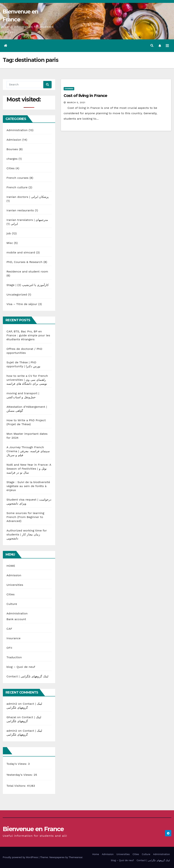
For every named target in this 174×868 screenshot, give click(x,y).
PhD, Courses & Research (24, 262)
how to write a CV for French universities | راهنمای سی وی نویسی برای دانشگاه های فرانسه (27, 380)
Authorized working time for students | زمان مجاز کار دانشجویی (27, 534)
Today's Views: (17, 764)
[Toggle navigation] (167, 46)
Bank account (16, 619)
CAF (9, 629)
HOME (11, 566)
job (9, 233)
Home (96, 854)
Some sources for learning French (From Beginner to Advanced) (25, 517)
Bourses (12, 149)
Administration (17, 130)
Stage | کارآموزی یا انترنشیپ (28, 285)
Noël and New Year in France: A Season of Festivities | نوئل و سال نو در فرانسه (29, 469)
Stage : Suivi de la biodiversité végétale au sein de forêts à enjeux (28, 486)
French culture (17, 187)
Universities (15, 585)
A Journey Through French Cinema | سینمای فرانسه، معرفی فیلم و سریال (28, 451)
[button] (152, 46)
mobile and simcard (21, 252)
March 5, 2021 (76, 103)
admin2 (12, 704)
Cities (11, 168)
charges (12, 159)
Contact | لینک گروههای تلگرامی (28, 676)
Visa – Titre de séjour (22, 304)
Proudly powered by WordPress (21, 857)
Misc (10, 243)
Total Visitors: (17, 786)
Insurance (13, 638)
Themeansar (76, 857)
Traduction (14, 657)
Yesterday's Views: (20, 775)
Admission (14, 140)
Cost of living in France (85, 96)
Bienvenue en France (33, 829)
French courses (17, 178)
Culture (12, 604)
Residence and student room (27, 271)
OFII (9, 648)
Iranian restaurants (20, 210)
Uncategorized (17, 295)
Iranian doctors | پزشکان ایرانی (28, 197)
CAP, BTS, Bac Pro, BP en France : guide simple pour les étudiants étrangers (28, 335)
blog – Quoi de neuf (21, 667)
